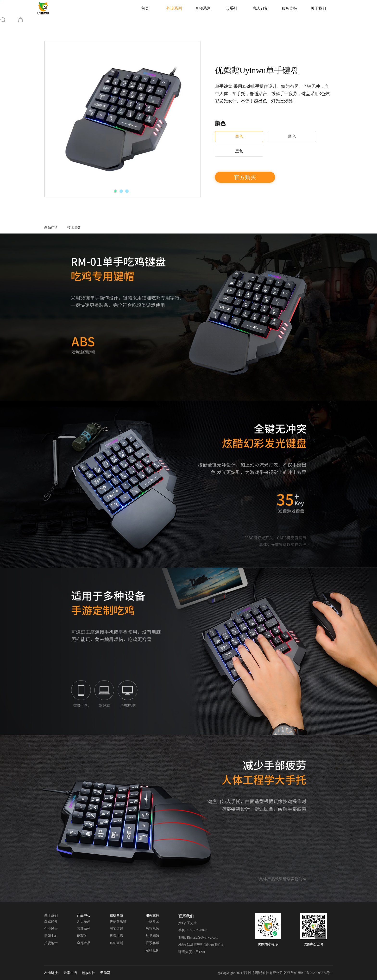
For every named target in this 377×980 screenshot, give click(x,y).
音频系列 (203, 8)
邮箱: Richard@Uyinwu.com (198, 938)
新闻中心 (51, 936)
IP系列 (82, 936)
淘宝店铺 (116, 929)
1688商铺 (116, 943)
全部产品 (84, 943)
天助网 (105, 973)
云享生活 (70, 973)
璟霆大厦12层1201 (192, 952)
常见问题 (152, 936)
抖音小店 (116, 936)
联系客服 (152, 943)
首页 (145, 8)
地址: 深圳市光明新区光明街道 (201, 945)
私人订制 (261, 8)
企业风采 (51, 929)
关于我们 (318, 8)
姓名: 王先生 (188, 923)
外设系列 (174, 8)
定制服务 (152, 950)
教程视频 (152, 929)
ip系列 (232, 8)
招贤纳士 (51, 943)
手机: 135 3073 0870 (193, 930)
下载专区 (152, 921)
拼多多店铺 (118, 921)
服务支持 (289, 8)
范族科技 (88, 973)
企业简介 (51, 921)
